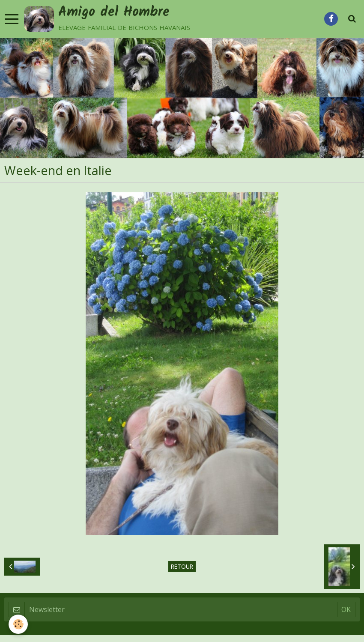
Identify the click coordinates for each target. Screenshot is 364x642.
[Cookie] (18, 624)
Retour (182, 568)
